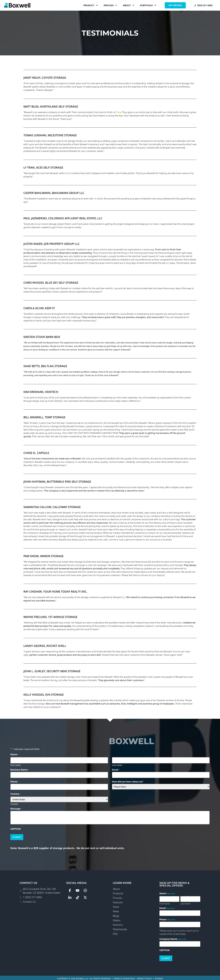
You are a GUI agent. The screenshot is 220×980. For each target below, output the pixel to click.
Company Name (173, 937)
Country (14, 803)
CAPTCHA (16, 828)
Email (116, 769)
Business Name (20, 769)
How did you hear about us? (128, 781)
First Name (165, 902)
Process (110, 5)
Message (16, 808)
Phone (15, 781)
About (129, 5)
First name (16, 764)
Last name (117, 764)
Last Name (185, 902)
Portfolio (148, 5)
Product (91, 5)
